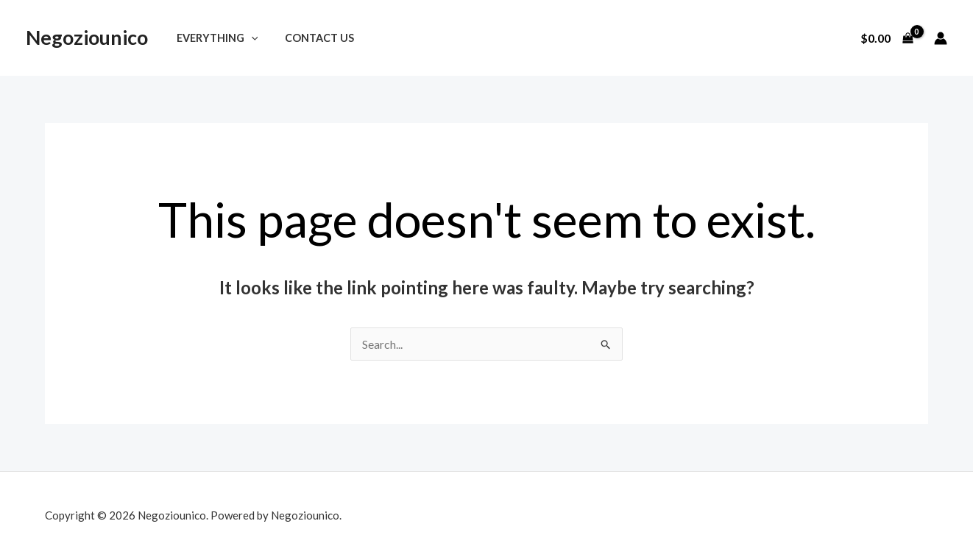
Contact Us (311, 38)
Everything (214, 38)
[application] (248, 38)
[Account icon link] (941, 38)
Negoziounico (87, 37)
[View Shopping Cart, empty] (887, 38)
